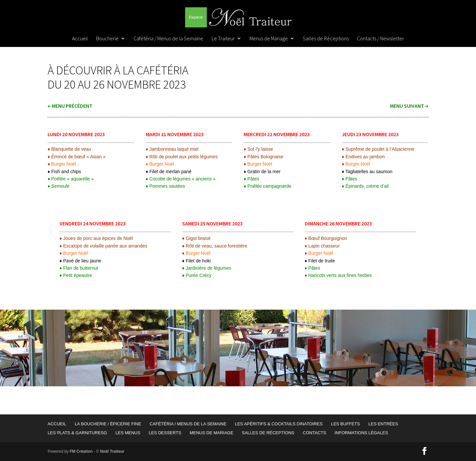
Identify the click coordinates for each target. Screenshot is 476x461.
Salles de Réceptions (326, 39)
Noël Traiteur (112, 451)
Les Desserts (165, 433)
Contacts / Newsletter (380, 39)
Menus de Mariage (269, 39)
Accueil (80, 39)
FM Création (81, 451)
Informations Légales (361, 433)
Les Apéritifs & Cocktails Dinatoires (279, 424)
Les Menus (128, 433)
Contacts (315, 433)
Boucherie (107, 39)
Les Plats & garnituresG (77, 433)
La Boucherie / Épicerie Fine (108, 424)
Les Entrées (383, 424)
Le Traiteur (223, 39)
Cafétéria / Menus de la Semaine (168, 39)
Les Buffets (345, 424)
